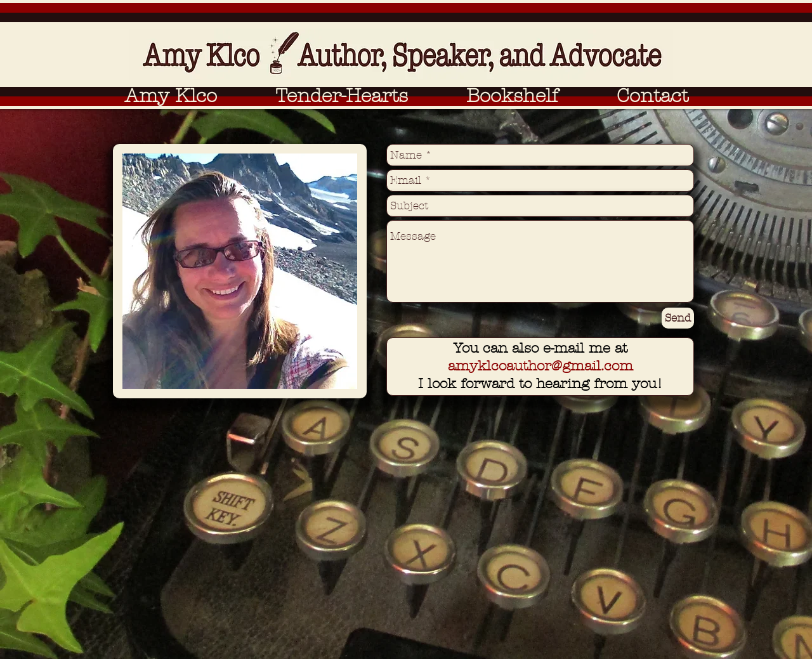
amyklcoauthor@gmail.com (540, 366)
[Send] (678, 318)
